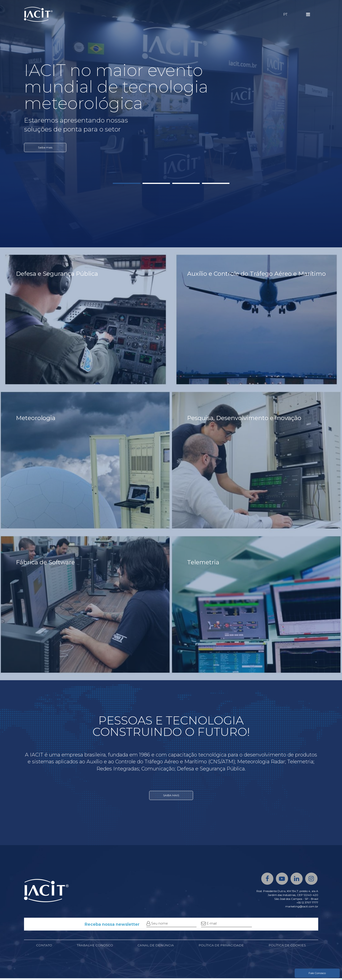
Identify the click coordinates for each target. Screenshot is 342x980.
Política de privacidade (221, 947)
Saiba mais (45, 147)
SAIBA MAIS (171, 801)
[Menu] (308, 14)
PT (285, 14)
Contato (44, 947)
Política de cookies (287, 947)
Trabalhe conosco (94, 947)
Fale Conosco (317, 973)
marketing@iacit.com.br (302, 908)
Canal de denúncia (155, 947)
